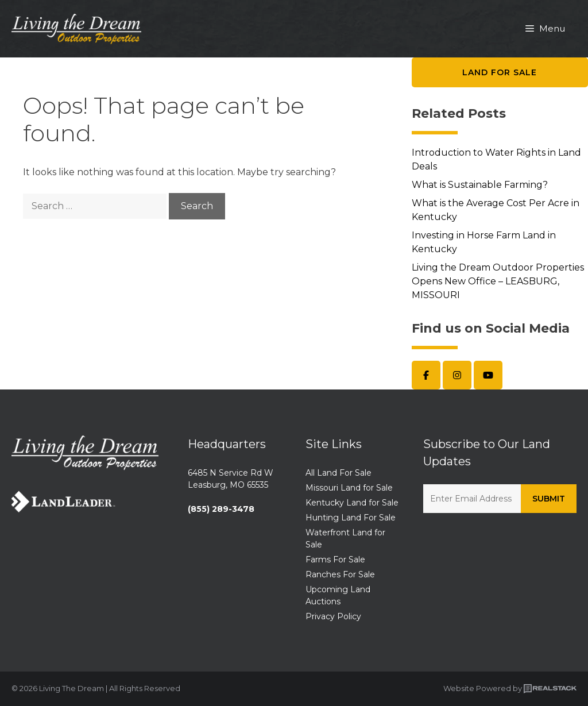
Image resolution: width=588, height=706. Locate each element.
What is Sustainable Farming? (480, 185)
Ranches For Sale (340, 574)
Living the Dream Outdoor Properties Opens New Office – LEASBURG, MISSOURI (498, 281)
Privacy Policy (333, 616)
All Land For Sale (339, 473)
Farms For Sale (335, 560)
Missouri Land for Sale (349, 488)
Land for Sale (500, 72)
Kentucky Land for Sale (352, 503)
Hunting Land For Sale (351, 518)
